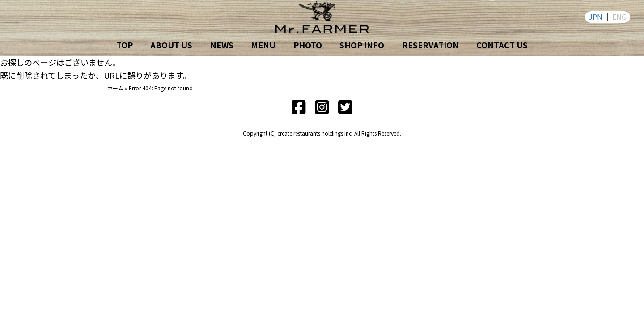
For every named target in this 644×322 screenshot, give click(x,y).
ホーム (115, 88)
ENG (619, 17)
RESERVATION (430, 45)
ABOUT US (171, 45)
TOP (125, 45)
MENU (263, 45)
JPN (595, 17)
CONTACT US (502, 45)
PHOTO (308, 45)
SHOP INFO (362, 45)
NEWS (222, 45)
